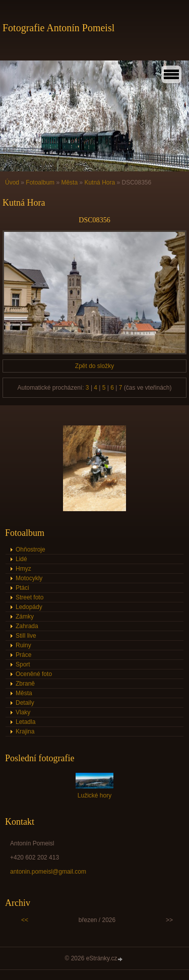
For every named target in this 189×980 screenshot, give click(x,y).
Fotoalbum (40, 182)
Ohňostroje (30, 549)
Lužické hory (94, 795)
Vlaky (23, 712)
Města (69, 182)
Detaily (25, 703)
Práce (23, 655)
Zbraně (25, 684)
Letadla (25, 722)
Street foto (29, 597)
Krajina (25, 731)
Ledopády (29, 607)
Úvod (12, 182)
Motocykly (29, 578)
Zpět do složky (94, 366)
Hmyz (23, 569)
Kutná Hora (100, 182)
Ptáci (22, 588)
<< (25, 920)
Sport (23, 664)
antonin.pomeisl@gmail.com (48, 872)
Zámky (25, 617)
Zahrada (27, 626)
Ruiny (23, 645)
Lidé (21, 559)
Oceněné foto (34, 674)
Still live (26, 636)
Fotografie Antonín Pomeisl (58, 28)
